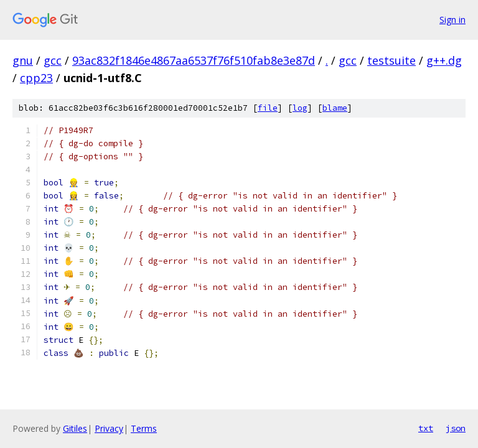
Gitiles (75, 428)
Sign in (452, 20)
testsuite (391, 60)
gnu (23, 60)
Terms (144, 428)
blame (335, 108)
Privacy (109, 428)
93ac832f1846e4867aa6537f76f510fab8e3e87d (194, 60)
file (268, 108)
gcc (53, 60)
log (300, 108)
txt (426, 428)
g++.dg (444, 60)
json (456, 428)
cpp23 (36, 78)
